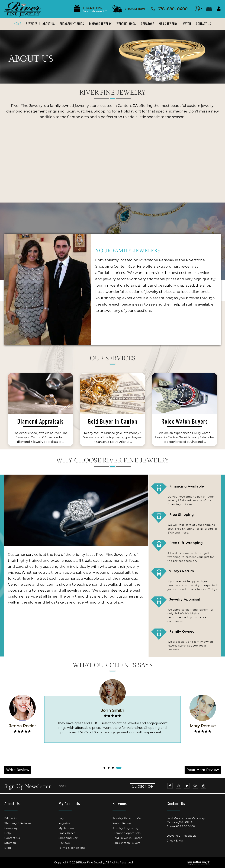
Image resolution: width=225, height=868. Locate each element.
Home (17, 24)
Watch (187, 24)
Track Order (67, 833)
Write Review (18, 770)
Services (32, 24)
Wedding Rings (126, 24)
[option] (40, 411)
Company (11, 828)
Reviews (64, 843)
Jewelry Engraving (125, 828)
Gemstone (147, 24)
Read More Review (203, 770)
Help (8, 833)
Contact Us (204, 24)
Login (62, 819)
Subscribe (142, 786)
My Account (67, 828)
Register (64, 823)
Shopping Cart (69, 838)
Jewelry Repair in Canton (130, 819)
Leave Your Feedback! (182, 836)
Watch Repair (122, 823)
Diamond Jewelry (100, 24)
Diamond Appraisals (127, 833)
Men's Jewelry (168, 24)
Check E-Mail (176, 841)
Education (11, 819)
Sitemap (10, 843)
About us (49, 24)
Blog (8, 848)
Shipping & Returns (18, 823)
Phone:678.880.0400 (181, 827)
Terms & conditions (72, 848)
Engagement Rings (72, 24)
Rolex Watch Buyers (126, 843)
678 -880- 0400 (173, 9)
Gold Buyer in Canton (128, 838)
